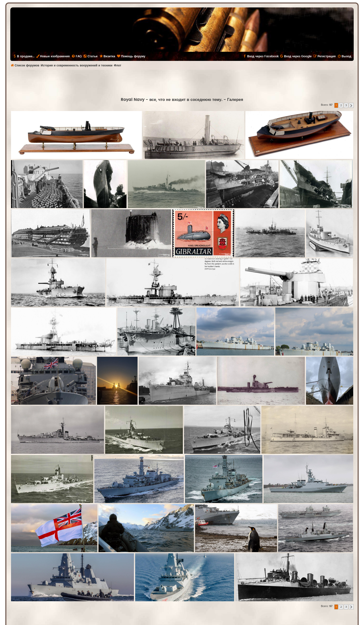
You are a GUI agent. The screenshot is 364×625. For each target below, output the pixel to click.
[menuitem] (76, 56)
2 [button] (341, 105)
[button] (351, 105)
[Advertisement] (182, 83)
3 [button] (346, 105)
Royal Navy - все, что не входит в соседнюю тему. (172, 100)
